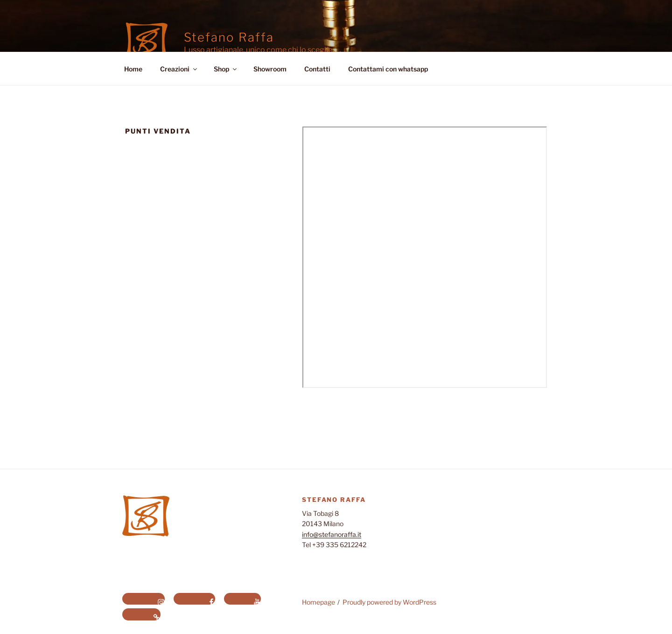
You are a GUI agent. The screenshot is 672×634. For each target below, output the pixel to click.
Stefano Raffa (229, 37)
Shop (226, 69)
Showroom (270, 69)
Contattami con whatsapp (388, 69)
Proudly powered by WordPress (389, 602)
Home (133, 69)
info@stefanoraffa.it (332, 534)
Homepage (318, 602)
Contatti (317, 69)
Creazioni (179, 69)
